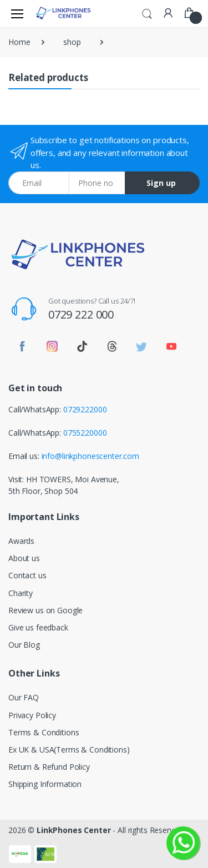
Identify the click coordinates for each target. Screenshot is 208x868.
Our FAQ (24, 697)
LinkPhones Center (74, 830)
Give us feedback (38, 627)
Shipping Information (45, 784)
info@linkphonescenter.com (90, 456)
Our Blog (24, 645)
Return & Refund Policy (49, 767)
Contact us (27, 575)
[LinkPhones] (63, 13)
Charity (21, 593)
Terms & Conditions (44, 732)
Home (19, 42)
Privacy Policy (32, 715)
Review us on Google (45, 610)
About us (24, 558)
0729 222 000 (81, 314)
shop (72, 42)
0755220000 (85, 433)
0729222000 (85, 409)
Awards (21, 541)
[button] (147, 12)
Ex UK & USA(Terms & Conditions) (69, 750)
